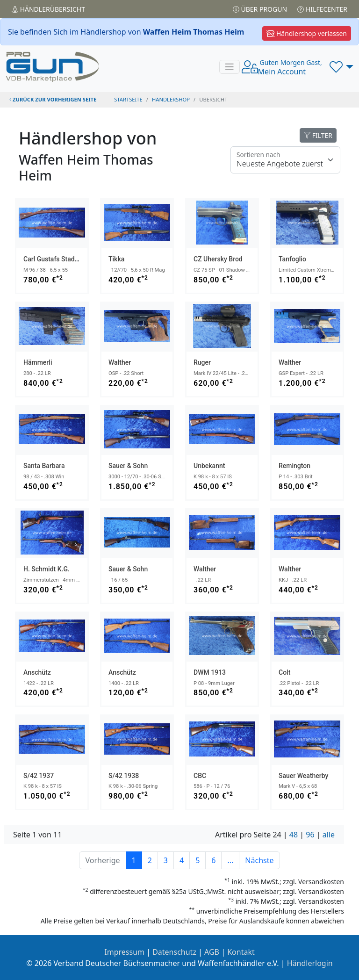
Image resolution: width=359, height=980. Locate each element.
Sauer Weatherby (303, 776)
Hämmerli (38, 362)
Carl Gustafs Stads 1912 (59, 259)
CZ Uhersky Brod (218, 259)
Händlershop (171, 99)
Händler (48, 9)
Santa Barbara (44, 466)
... (230, 860)
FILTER (318, 135)
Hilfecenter (322, 9)
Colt (284, 672)
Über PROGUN (260, 9)
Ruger (202, 362)
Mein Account (290, 67)
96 (310, 835)
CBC (200, 776)
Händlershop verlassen (307, 33)
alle (329, 835)
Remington (294, 466)
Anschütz (37, 672)
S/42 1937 (39, 776)
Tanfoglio (292, 259)
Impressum (124, 952)
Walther (120, 362)
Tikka (116, 259)
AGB (212, 952)
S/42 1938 (124, 776)
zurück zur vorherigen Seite (53, 99)
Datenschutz (174, 952)
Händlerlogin (310, 963)
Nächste (259, 860)
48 (294, 835)
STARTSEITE (128, 99)
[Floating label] (285, 160)
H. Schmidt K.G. (47, 569)
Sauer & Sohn (128, 466)
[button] (341, 67)
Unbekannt (209, 466)
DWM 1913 (210, 672)
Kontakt (241, 952)
